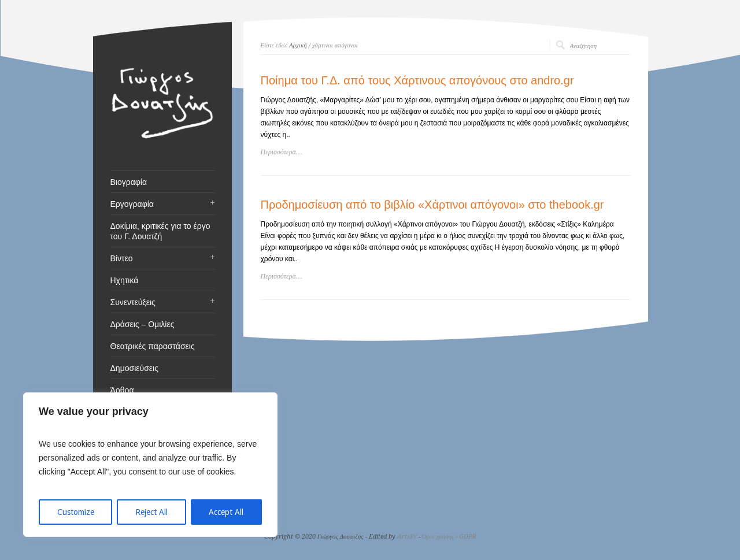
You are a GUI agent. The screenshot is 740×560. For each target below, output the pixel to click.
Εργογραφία (132, 204)
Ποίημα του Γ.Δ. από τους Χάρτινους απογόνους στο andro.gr (417, 80)
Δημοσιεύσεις (134, 368)
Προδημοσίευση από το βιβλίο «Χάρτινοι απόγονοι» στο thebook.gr (432, 205)
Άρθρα (122, 390)
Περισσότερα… (282, 152)
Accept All (226, 512)
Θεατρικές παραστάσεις (153, 346)
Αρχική (298, 45)
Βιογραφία (129, 182)
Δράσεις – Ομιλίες (143, 324)
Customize (76, 512)
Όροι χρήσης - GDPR (449, 537)
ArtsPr (407, 537)
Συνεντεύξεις (133, 302)
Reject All (151, 512)
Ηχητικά (125, 280)
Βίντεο (122, 258)
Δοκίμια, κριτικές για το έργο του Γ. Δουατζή (160, 231)
